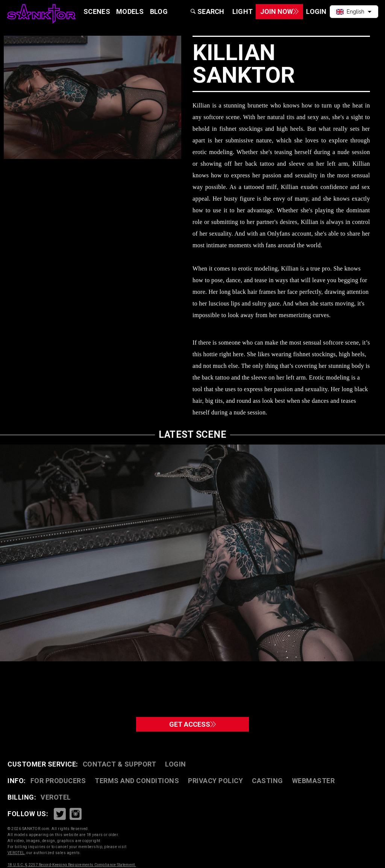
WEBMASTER (314, 781)
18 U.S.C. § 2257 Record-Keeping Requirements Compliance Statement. (72, 865)
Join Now (268, 11)
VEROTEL (56, 797)
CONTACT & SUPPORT (120, 764)
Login (176, 764)
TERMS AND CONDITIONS (137, 781)
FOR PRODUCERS (58, 781)
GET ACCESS (193, 722)
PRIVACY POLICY (215, 781)
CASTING (268, 781)
